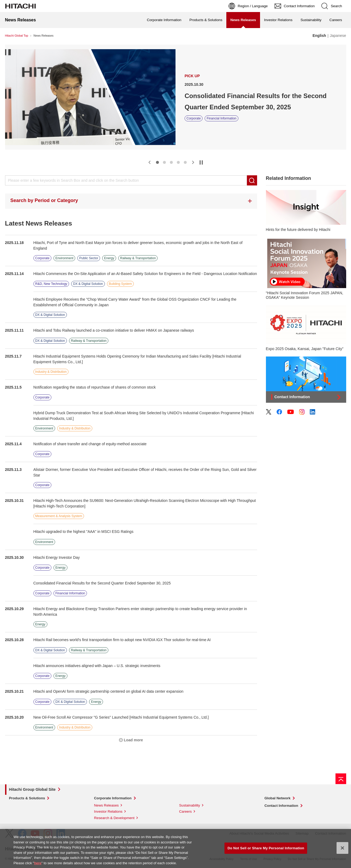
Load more (133, 740)
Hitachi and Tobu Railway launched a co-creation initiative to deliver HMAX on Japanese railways (114, 330)
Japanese (338, 36)
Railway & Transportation (138, 258)
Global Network (278, 798)
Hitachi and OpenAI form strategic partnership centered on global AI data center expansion (108, 691)
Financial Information (221, 118)
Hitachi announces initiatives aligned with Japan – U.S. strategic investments (97, 666)
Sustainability (311, 20)
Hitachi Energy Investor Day (57, 557)
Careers (336, 20)
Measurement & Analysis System (59, 516)
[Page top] (341, 779)
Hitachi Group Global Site (32, 789)
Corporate (194, 118)
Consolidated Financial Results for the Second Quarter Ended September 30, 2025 (256, 101)
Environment (64, 258)
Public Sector (89, 258)
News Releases (106, 805)
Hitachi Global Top (17, 36)
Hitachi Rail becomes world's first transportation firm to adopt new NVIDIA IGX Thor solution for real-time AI (122, 640)
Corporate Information (164, 20)
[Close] (342, 850)
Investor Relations (278, 20)
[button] (150, 162)
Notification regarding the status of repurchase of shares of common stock (95, 387)
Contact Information (281, 806)
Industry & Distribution (51, 372)
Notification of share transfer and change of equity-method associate (90, 444)
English (319, 36)
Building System (120, 284)
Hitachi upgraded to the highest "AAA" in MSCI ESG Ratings (83, 532)
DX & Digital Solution (88, 284)
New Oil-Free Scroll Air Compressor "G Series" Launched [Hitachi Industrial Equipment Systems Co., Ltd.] (121, 717)
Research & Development (114, 818)
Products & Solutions (206, 20)
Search (252, 180)
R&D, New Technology (51, 284)
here (38, 865)
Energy (109, 258)
